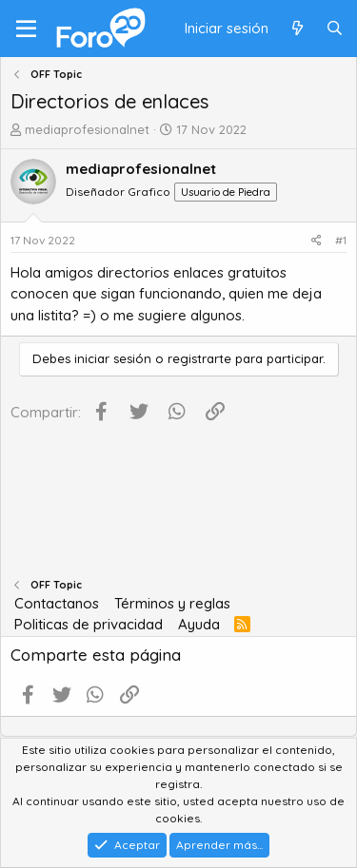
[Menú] (26, 29)
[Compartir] (317, 241)
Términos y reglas (172, 603)
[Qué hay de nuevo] (297, 29)
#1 (341, 240)
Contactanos (57, 603)
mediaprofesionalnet (87, 129)
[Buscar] (335, 29)
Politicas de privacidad (89, 624)
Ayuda (199, 624)
